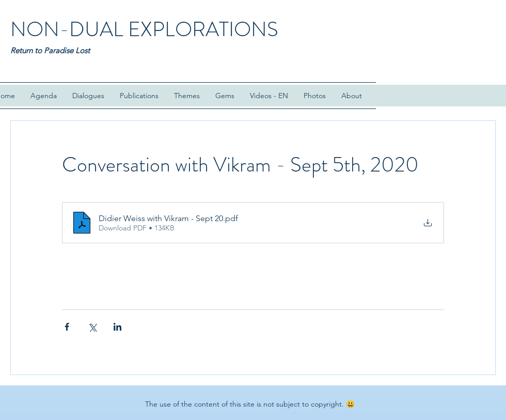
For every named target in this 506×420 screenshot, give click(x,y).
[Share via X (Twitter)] (92, 327)
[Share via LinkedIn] (117, 327)
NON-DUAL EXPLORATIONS (144, 29)
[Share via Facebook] (67, 327)
